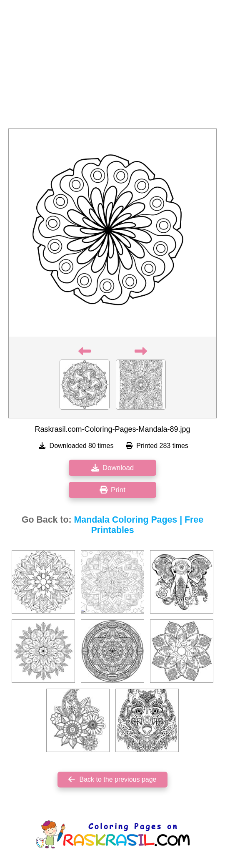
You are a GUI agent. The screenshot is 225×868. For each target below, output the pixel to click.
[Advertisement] (112, 67)
